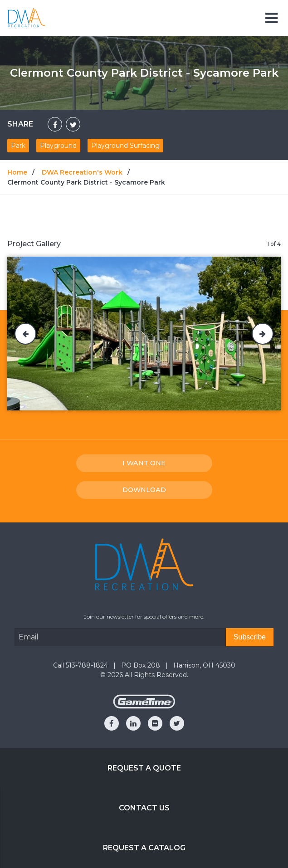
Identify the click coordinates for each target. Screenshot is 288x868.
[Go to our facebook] (112, 723)
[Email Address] (120, 637)
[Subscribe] (250, 637)
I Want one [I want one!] (144, 463)
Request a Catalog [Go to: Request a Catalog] (144, 848)
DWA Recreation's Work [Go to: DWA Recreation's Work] (82, 172)
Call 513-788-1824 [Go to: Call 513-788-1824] (81, 665)
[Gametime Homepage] (144, 706)
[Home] (27, 17)
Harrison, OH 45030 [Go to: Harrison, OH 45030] (204, 665)
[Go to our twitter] (177, 723)
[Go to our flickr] (155, 723)
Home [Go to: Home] (17, 172)
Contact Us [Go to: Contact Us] (144, 808)
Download (144, 490)
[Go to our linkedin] (133, 723)
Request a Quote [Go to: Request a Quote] (144, 768)
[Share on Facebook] (55, 124)
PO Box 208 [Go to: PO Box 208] (142, 665)
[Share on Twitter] (73, 124)
